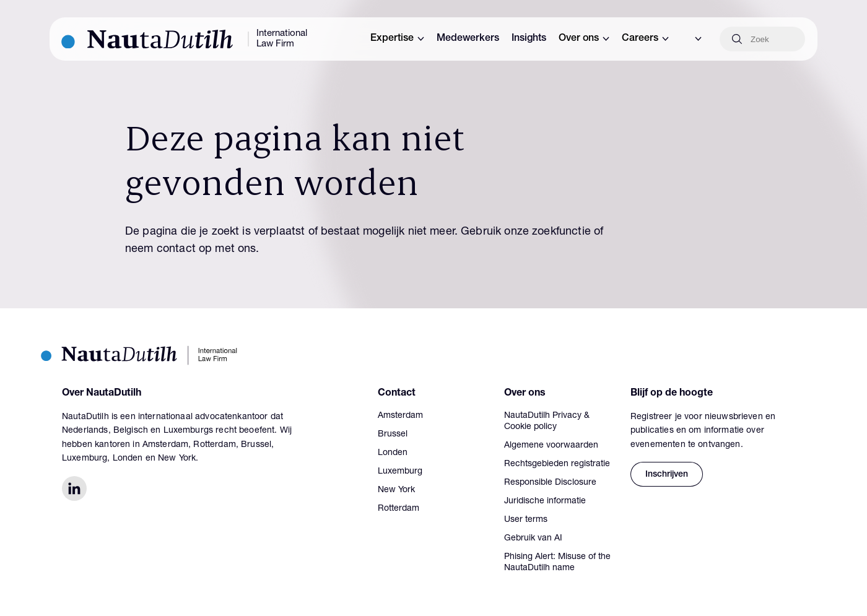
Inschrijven (667, 475)
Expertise (397, 39)
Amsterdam (400, 416)
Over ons (584, 39)
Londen (393, 453)
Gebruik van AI (533, 539)
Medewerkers (468, 39)
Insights (529, 39)
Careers (645, 39)
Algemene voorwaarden (551, 446)
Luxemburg (400, 472)
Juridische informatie (545, 501)
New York (396, 490)
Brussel (393, 435)
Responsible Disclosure (550, 483)
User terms (526, 520)
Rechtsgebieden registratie (557, 464)
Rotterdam (399, 509)
